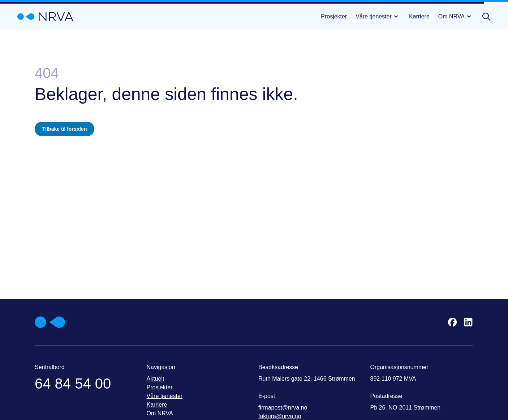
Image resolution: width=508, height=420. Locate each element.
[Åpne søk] (486, 17)
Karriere (419, 16)
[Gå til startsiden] (45, 17)
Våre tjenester (378, 17)
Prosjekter (334, 16)
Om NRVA (456, 17)
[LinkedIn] (468, 322)
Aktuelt (156, 379)
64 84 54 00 (73, 384)
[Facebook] (452, 322)
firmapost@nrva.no (283, 408)
